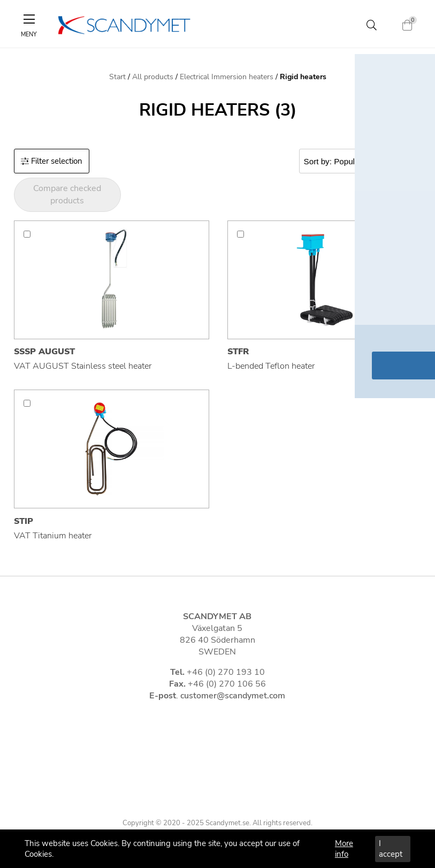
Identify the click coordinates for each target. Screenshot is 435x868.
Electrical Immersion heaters (227, 77)
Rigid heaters (303, 77)
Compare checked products (67, 195)
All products (153, 77)
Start (117, 77)
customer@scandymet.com (233, 696)
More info (344, 849)
